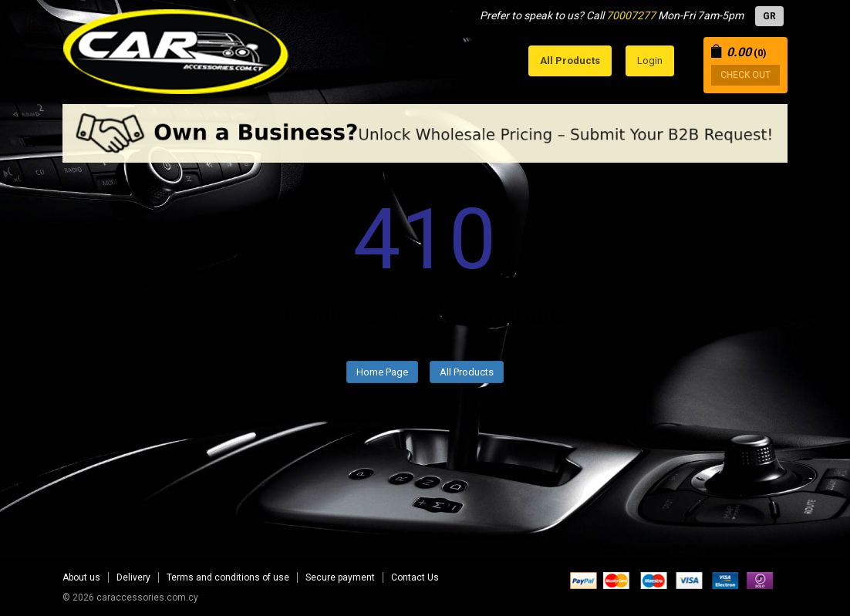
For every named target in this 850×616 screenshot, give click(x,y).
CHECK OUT (745, 75)
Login (650, 61)
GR (769, 16)
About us (81, 577)
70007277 (631, 15)
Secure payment (340, 577)
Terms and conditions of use (228, 577)
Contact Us (415, 577)
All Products (467, 372)
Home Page (382, 372)
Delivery (133, 577)
